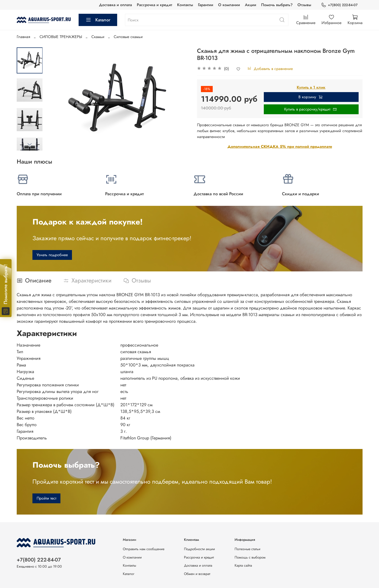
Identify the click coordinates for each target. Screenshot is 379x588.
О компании (229, 5)
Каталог (98, 20)
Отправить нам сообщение (144, 549)
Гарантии (206, 5)
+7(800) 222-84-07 (339, 5)
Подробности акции (199, 549)
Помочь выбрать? (277, 5)
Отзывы (304, 5)
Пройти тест (46, 498)
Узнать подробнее (52, 255)
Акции (251, 5)
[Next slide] (29, 144)
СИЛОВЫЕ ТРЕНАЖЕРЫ (61, 37)
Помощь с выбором (250, 557)
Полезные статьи (247, 549)
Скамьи (98, 37)
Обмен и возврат (197, 574)
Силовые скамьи (128, 37)
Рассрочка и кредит (154, 5)
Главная (23, 37)
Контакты (185, 5)
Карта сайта (243, 565)
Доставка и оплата (115, 5)
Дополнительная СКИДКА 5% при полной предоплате (280, 147)
